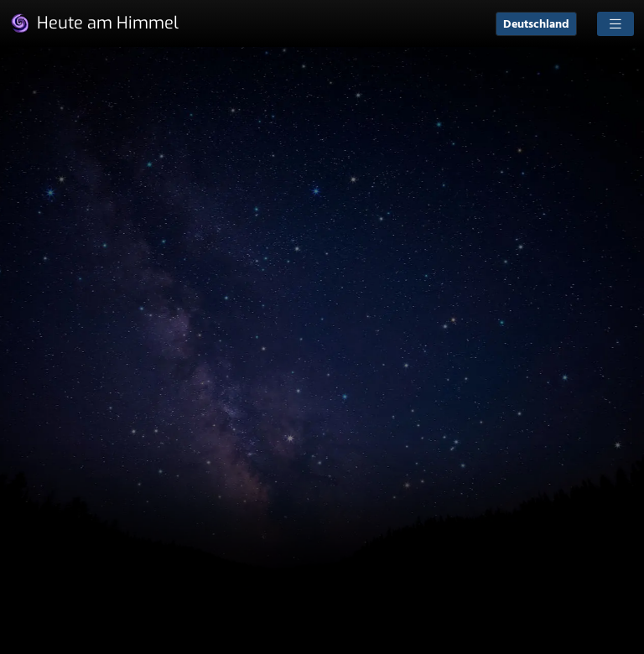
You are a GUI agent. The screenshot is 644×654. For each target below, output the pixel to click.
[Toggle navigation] (615, 24)
